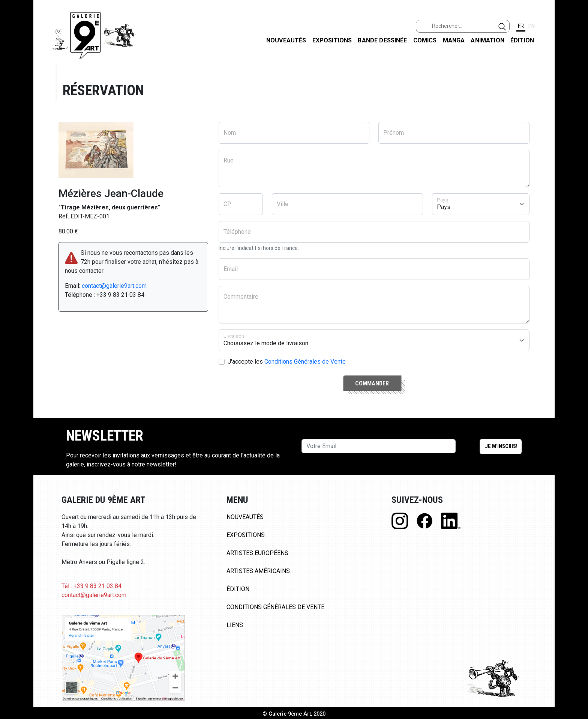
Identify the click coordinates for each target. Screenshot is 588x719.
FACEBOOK (576, 58)
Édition (522, 40)
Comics (425, 40)
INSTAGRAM (576, 96)
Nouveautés (286, 40)
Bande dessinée (382, 40)
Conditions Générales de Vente (305, 362)
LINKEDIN (576, 134)
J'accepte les (287, 362)
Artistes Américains (258, 571)
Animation (487, 40)
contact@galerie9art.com (114, 286)
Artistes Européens (257, 553)
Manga (454, 40)
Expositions (332, 40)
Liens (235, 625)
